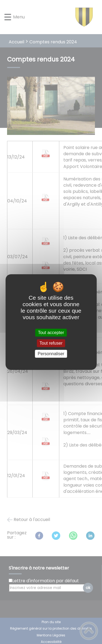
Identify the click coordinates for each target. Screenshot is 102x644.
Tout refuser (51, 343)
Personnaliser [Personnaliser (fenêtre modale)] (51, 354)
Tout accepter (51, 333)
